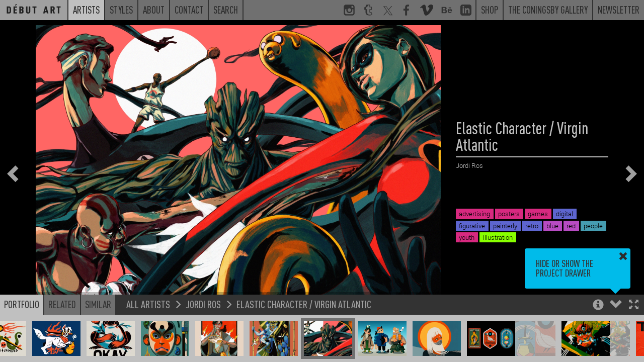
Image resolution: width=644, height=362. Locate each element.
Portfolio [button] (22, 304)
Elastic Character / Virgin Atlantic (304, 304)
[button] (634, 305)
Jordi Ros (203, 304)
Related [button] (62, 304)
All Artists (148, 304)
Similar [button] (98, 304)
